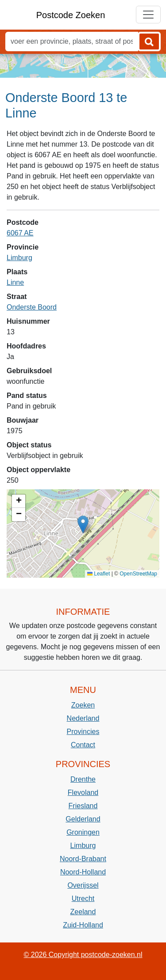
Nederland (83, 718)
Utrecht (83, 899)
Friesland (83, 806)
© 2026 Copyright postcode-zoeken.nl (83, 955)
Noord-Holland (83, 872)
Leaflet (98, 574)
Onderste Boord (32, 307)
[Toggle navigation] (148, 15)
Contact (83, 745)
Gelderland (83, 819)
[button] (83, 524)
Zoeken (83, 705)
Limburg (19, 258)
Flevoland (83, 793)
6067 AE (20, 233)
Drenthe (83, 779)
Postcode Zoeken (71, 15)
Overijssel (83, 885)
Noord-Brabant (83, 859)
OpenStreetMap (138, 574)
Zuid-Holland (83, 925)
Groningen (83, 832)
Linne (15, 282)
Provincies (83, 732)
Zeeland (83, 912)
